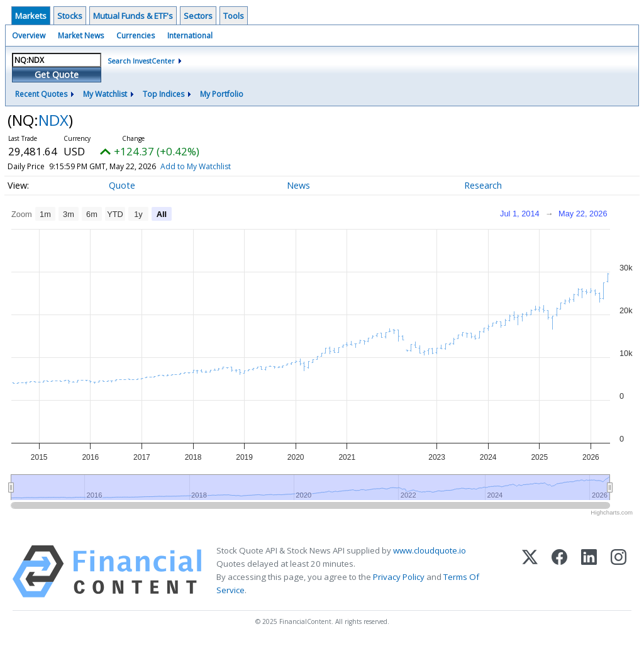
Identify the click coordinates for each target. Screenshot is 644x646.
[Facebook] (559, 571)
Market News (81, 36)
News (298, 185)
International (190, 36)
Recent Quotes (41, 94)
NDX (53, 120)
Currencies (136, 36)
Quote (122, 185)
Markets (31, 16)
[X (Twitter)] (530, 571)
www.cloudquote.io (430, 550)
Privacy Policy (399, 577)
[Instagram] (619, 571)
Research (483, 185)
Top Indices (164, 94)
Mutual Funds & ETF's (133, 16)
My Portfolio (222, 94)
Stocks (70, 16)
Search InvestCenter (141, 61)
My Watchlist (105, 94)
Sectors (198, 16)
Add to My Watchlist (218, 166)
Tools (234, 16)
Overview (29, 36)
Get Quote (57, 75)
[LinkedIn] (589, 571)
